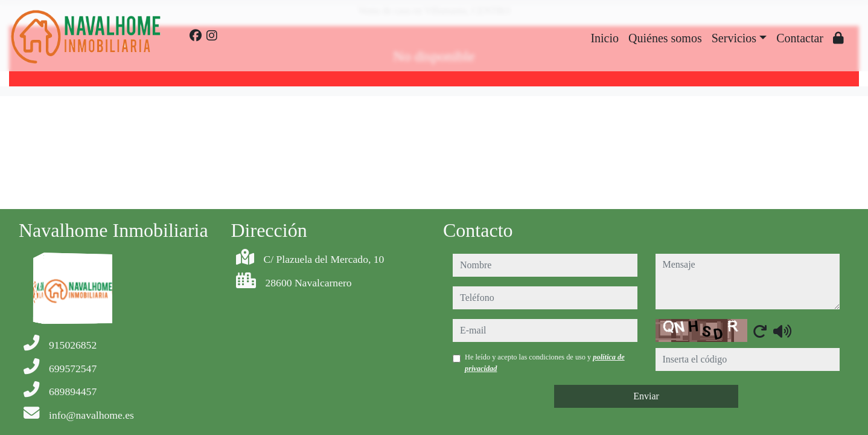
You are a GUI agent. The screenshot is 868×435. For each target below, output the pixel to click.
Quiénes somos (665, 38)
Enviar (646, 396)
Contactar (800, 38)
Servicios (734, 38)
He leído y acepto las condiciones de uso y (545, 362)
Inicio (605, 38)
